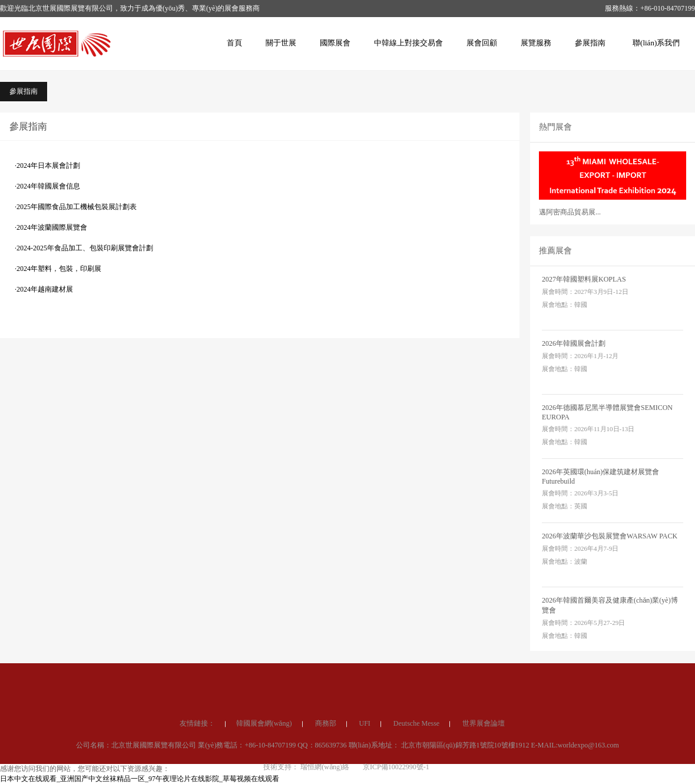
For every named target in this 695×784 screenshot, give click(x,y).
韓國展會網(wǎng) (264, 763)
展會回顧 (482, 43)
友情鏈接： (197, 763)
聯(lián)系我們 (656, 43)
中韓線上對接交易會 (408, 43)
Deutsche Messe (416, 763)
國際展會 (335, 43)
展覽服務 (536, 43)
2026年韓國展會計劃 (574, 343)
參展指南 (590, 43)
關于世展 (281, 43)
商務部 (326, 763)
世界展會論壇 (484, 763)
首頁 (234, 43)
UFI (365, 763)
